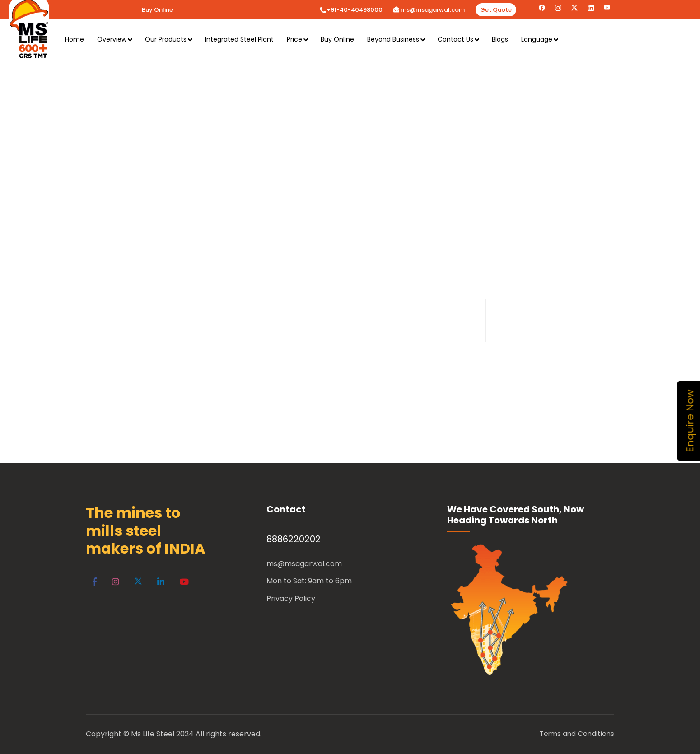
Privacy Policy (291, 598)
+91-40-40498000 (351, 10)
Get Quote (496, 10)
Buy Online (157, 10)
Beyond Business (393, 39)
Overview (112, 39)
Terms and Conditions (577, 733)
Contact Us (455, 39)
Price (294, 39)
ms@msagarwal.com (429, 10)
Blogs (500, 39)
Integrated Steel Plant (239, 39)
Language (537, 39)
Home (75, 39)
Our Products (166, 39)
